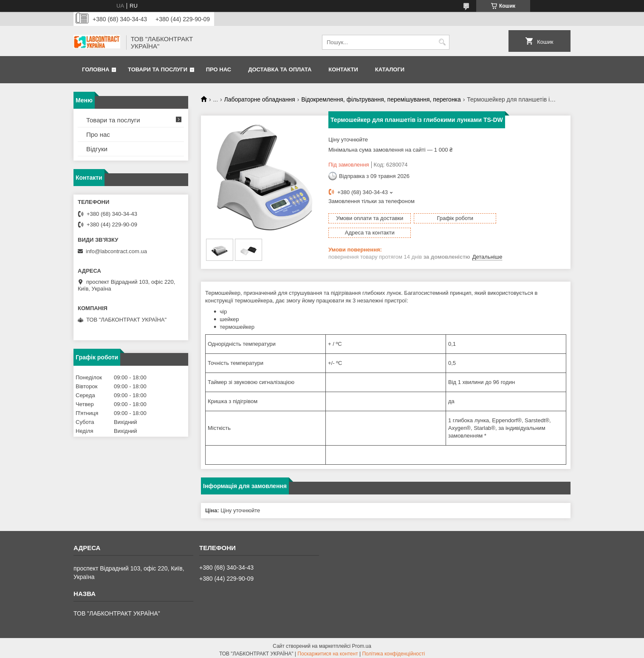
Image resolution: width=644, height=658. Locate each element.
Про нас (219, 69)
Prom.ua (362, 642)
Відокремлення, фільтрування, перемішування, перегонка (381, 99)
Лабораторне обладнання (260, 99)
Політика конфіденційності (393, 650)
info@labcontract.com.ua (116, 251)
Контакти (343, 69)
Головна (96, 69)
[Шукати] (442, 42)
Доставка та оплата (280, 69)
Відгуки (97, 149)
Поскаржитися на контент (328, 650)
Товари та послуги (158, 69)
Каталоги (390, 69)
